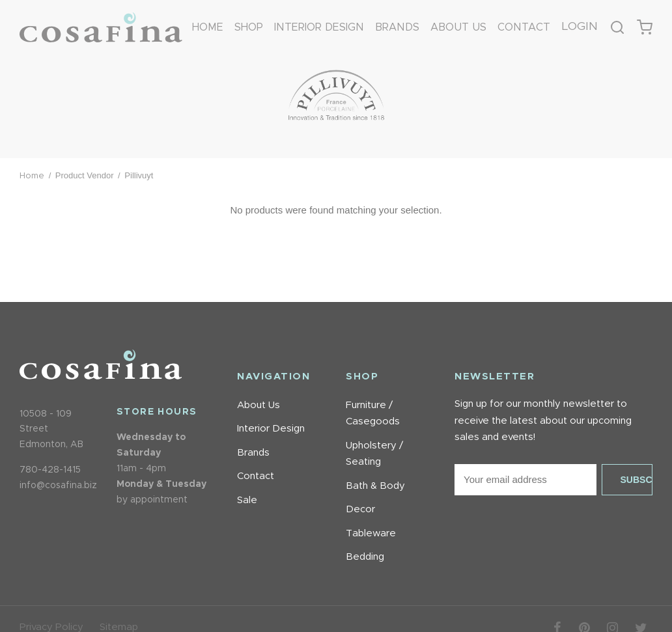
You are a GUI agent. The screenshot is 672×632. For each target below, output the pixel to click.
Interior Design (319, 29)
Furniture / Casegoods (373, 414)
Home (208, 29)
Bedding (365, 557)
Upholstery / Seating (374, 454)
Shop (249, 29)
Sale (247, 500)
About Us (458, 29)
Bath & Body (375, 486)
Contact (524, 29)
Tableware (371, 533)
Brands (397, 29)
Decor (360, 509)
